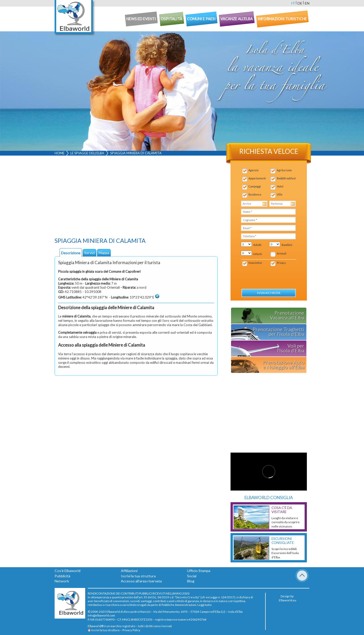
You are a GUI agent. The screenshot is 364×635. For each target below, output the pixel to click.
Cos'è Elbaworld (67, 571)
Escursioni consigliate (283, 541)
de (300, 3)
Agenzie (254, 170)
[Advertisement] (136, 198)
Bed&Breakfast (286, 178)
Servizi (89, 253)
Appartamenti (257, 178)
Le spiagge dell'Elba (87, 153)
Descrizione (71, 253)
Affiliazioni (129, 571)
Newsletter (255, 263)
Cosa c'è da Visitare (282, 510)
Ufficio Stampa (199, 571)
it (293, 3)
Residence (255, 195)
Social (192, 576)
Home (60, 153)
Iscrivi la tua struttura (138, 576)
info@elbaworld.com (101, 615)
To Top (302, 576)
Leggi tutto (204, 605)
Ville (280, 195)
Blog (191, 581)
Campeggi (255, 186)
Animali (282, 253)
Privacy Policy (131, 630)
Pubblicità (62, 576)
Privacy (281, 263)
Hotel (280, 186)
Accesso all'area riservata (141, 581)
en (307, 3)
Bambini (287, 245)
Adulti (257, 245)
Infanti (258, 254)
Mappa (104, 253)
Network (62, 581)
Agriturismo (284, 170)
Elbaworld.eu (288, 600)
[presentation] (268, 275)
